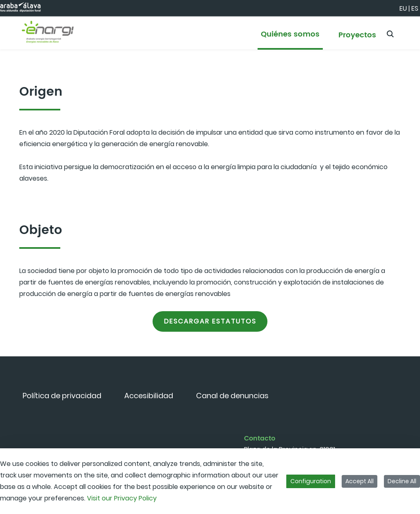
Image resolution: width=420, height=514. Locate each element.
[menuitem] (290, 38)
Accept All (360, 481)
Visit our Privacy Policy (122, 498)
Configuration (311, 481)
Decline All (402, 481)
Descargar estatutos (210, 321)
